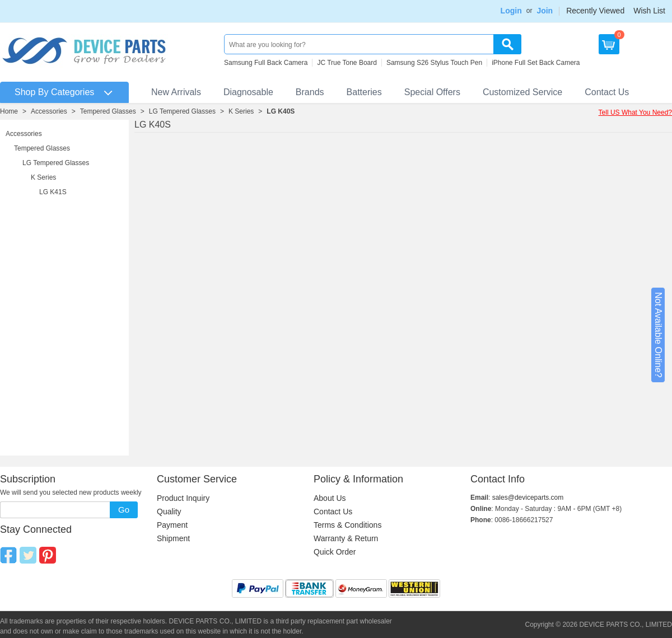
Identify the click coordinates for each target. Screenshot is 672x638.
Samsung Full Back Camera (266, 63)
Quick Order (335, 552)
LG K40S (281, 111)
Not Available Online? (658, 335)
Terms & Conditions (347, 525)
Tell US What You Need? (635, 112)
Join (545, 11)
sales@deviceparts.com (528, 498)
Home (9, 111)
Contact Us (607, 92)
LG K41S (53, 192)
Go (124, 510)
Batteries (364, 92)
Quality (169, 512)
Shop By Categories (54, 92)
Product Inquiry (183, 498)
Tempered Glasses (108, 111)
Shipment (173, 538)
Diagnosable (248, 92)
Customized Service (522, 92)
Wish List (649, 11)
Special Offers (432, 92)
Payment (172, 525)
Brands (310, 92)
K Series (241, 111)
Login (511, 11)
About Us (330, 498)
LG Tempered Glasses (182, 111)
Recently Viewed (595, 11)
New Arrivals (176, 92)
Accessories (49, 111)
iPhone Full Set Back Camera (536, 63)
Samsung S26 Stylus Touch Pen (434, 63)
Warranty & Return (346, 538)
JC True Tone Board (347, 63)
